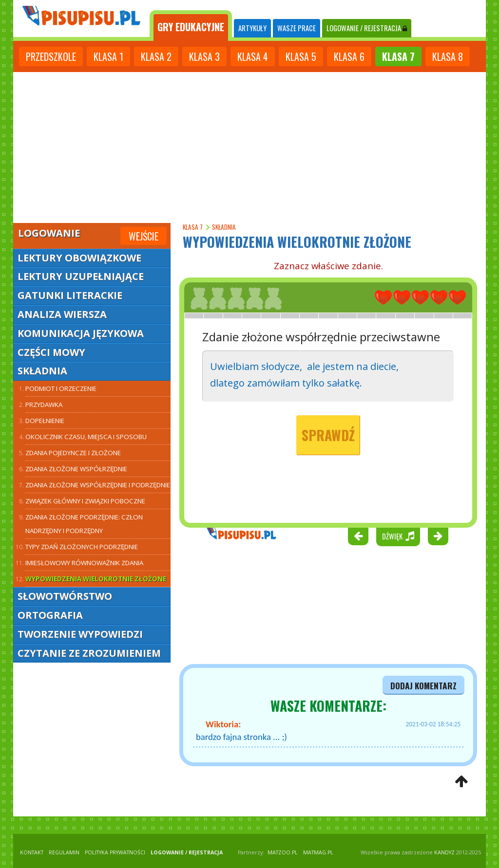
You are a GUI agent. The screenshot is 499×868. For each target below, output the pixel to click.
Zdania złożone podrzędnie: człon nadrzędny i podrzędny (84, 524)
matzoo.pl (283, 852)
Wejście (144, 236)
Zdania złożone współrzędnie (76, 469)
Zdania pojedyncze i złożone (73, 453)
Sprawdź (328, 435)
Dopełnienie (45, 421)
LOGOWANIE (367, 28)
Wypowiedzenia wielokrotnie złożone (96, 579)
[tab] (191, 26)
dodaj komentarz (423, 685)
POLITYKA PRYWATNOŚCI (115, 852)
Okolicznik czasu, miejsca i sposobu (86, 437)
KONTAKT (32, 852)
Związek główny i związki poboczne (85, 501)
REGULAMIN (64, 852)
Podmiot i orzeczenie (61, 388)
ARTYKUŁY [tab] (252, 28)
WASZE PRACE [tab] (297, 28)
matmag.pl (318, 852)
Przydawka (44, 405)
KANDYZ (444, 852)
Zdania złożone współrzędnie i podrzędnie (98, 485)
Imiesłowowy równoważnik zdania (84, 563)
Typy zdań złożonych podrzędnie (82, 547)
